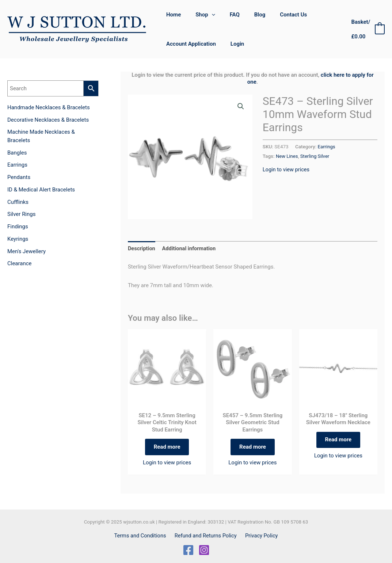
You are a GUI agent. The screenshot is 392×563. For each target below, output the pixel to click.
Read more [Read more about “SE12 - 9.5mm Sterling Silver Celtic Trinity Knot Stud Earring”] (167, 448)
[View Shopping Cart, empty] (366, 29)
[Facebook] (188, 550)
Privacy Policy (260, 536)
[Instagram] (204, 550)
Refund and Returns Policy (206, 536)
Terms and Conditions (142, 536)
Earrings (327, 147)
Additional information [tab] (191, 249)
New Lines (287, 156)
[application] (206, 15)
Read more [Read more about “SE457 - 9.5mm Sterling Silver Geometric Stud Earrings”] (253, 448)
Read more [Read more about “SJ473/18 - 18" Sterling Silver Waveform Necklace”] (338, 441)
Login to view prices (287, 169)
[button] (240, 107)
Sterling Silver (316, 156)
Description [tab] (142, 249)
